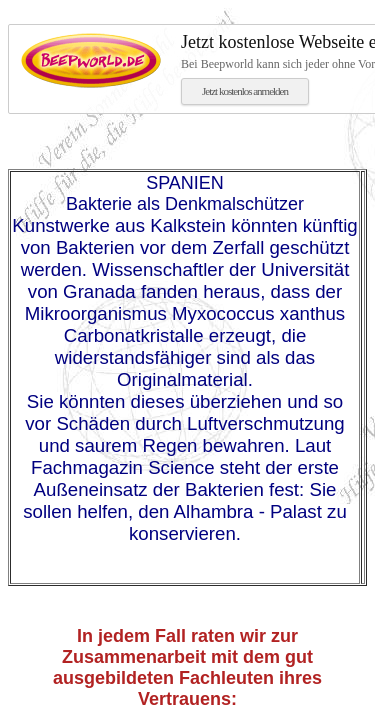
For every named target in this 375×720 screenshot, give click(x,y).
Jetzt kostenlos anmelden (245, 91)
